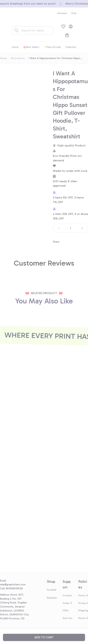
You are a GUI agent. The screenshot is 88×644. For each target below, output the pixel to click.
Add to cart (44, 637)
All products (18, 58)
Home (3, 58)
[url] (14, 585)
